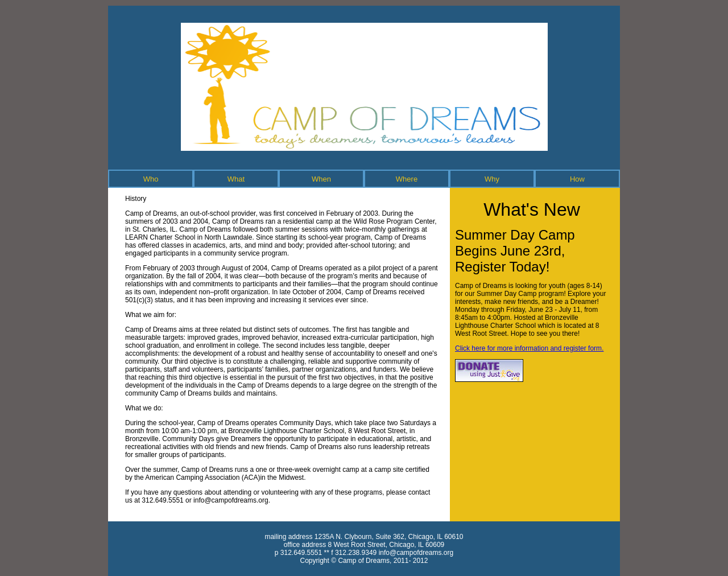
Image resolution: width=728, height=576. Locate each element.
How (577, 179)
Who (151, 179)
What (236, 179)
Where (407, 179)
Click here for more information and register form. (529, 348)
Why (492, 179)
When (321, 179)
